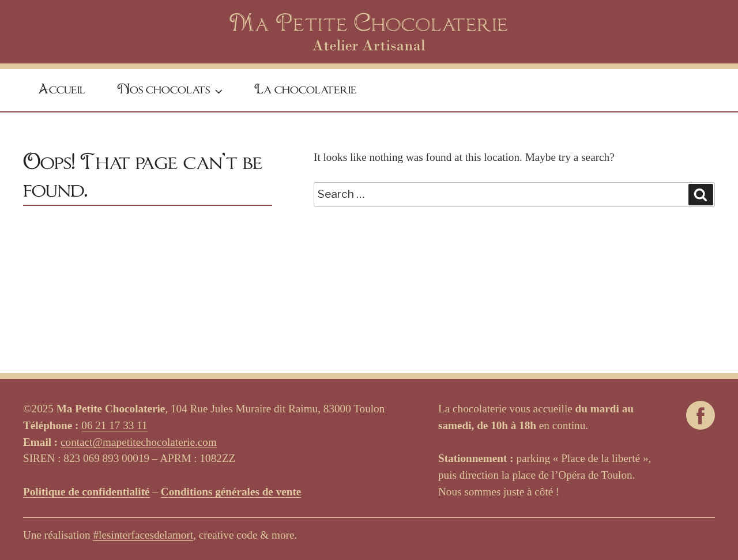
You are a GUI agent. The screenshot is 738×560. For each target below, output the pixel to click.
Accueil (62, 90)
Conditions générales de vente (231, 492)
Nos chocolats (171, 91)
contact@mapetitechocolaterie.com (139, 442)
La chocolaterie (306, 90)
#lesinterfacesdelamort (143, 535)
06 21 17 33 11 (114, 425)
